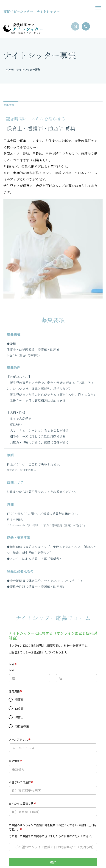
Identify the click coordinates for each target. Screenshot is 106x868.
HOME (10, 70)
